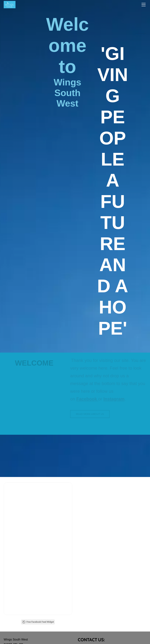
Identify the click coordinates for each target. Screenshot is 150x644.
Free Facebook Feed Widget (38, 622)
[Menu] (144, 5)
